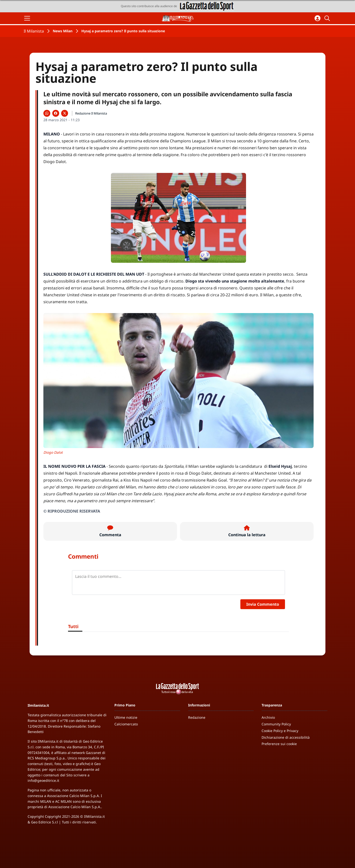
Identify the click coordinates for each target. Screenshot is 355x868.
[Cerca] (328, 18)
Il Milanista (34, 31)
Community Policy (276, 724)
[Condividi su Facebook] (56, 113)
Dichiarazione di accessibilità (286, 737)
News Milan (63, 31)
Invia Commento (263, 604)
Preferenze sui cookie (279, 744)
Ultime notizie (126, 717)
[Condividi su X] (65, 113)
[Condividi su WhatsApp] (47, 113)
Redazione (197, 717)
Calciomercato (126, 724)
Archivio (268, 717)
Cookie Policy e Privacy (280, 731)
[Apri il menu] (27, 18)
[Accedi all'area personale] (318, 18)
